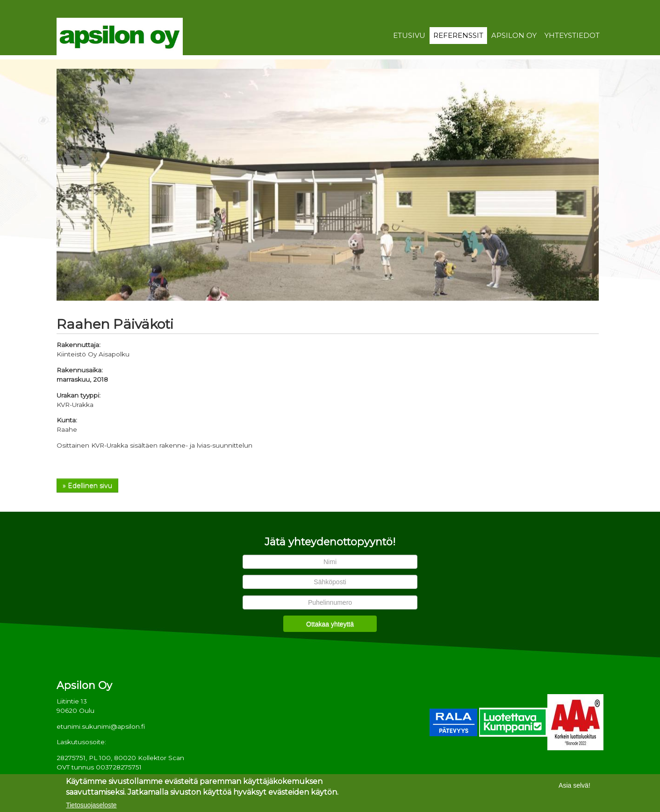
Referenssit (458, 36)
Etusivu (409, 36)
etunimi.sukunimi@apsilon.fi (101, 726)
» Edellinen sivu (87, 486)
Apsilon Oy (514, 36)
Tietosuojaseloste (91, 806)
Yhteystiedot (572, 36)
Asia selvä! (574, 786)
